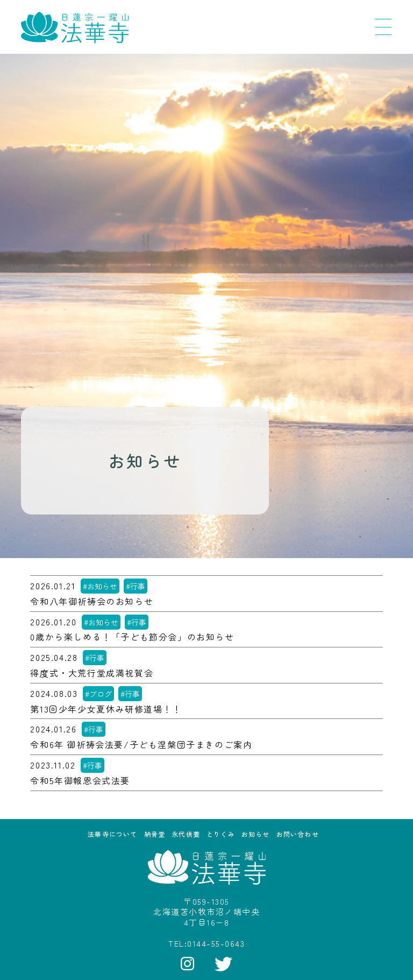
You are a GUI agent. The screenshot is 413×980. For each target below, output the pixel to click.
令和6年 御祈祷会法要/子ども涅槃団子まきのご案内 (141, 745)
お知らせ (256, 834)
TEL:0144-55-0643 (206, 943)
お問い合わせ (298, 834)
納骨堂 (155, 834)
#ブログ (98, 694)
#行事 (136, 586)
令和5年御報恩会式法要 (80, 781)
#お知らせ (100, 586)
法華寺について (112, 834)
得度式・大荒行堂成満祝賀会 (92, 673)
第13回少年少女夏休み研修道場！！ (106, 709)
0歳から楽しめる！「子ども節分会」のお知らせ (132, 637)
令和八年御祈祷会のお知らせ (92, 601)
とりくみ (221, 834)
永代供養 (186, 834)
